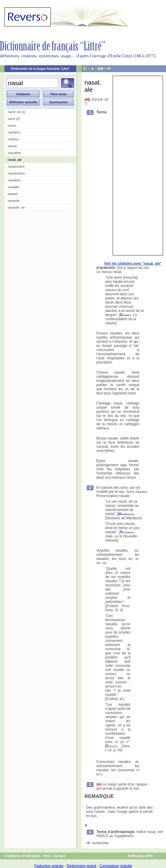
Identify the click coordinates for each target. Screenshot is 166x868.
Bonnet (126, 315)
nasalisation (16, 173)
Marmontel (126, 514)
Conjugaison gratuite (116, 866)
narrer (12, 126)
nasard (13, 194)
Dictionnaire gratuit (82, 866)
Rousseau (127, 532)
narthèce (14, 132)
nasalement (16, 166)
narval (12, 146)
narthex (13, 139)
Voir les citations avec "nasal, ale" (133, 264)
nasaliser (14, 180)
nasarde (14, 201)
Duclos (112, 746)
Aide (47, 856)
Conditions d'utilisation (23, 856)
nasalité (13, 187)
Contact (59, 856)
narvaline (14, 153)
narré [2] (14, 119)
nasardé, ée (16, 207)
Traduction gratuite (49, 866)
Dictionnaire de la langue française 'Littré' (40, 69)
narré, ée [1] (16, 112)
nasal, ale (15, 160)
